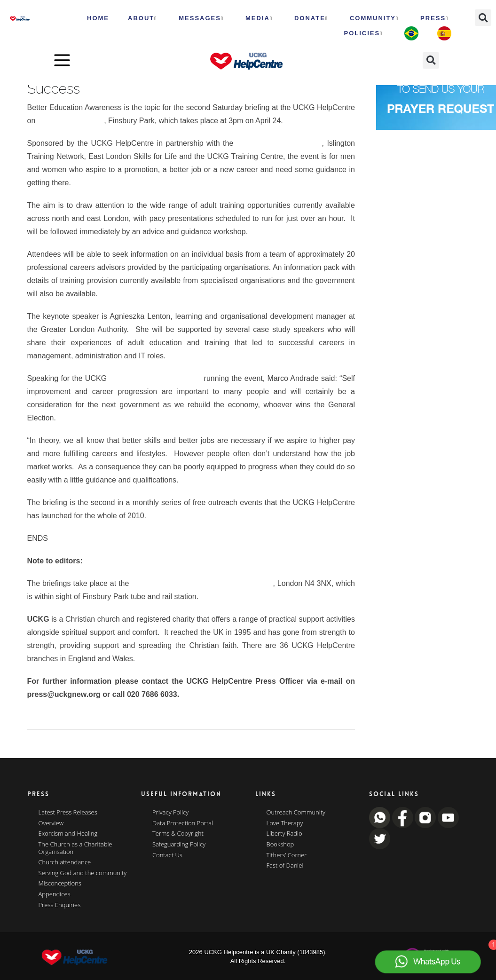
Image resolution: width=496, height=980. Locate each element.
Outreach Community (296, 813)
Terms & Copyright (178, 834)
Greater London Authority (279, 143)
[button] (483, 18)
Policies (363, 33)
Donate (311, 18)
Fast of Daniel (285, 866)
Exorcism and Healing (68, 834)
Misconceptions (60, 884)
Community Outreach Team (155, 378)
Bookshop (280, 845)
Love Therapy (285, 823)
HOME (98, 18)
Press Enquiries (60, 905)
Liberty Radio (284, 834)
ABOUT (142, 18)
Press (434, 18)
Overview (51, 823)
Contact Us (167, 855)
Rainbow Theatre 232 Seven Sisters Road (202, 583)
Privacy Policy (170, 813)
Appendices (55, 894)
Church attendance (65, 862)
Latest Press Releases (68, 813)
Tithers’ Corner (287, 855)
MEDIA (259, 18)
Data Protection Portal (183, 823)
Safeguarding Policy (179, 845)
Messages (201, 18)
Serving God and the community (83, 873)
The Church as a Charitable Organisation (75, 848)
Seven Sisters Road (71, 121)
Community (374, 18)
